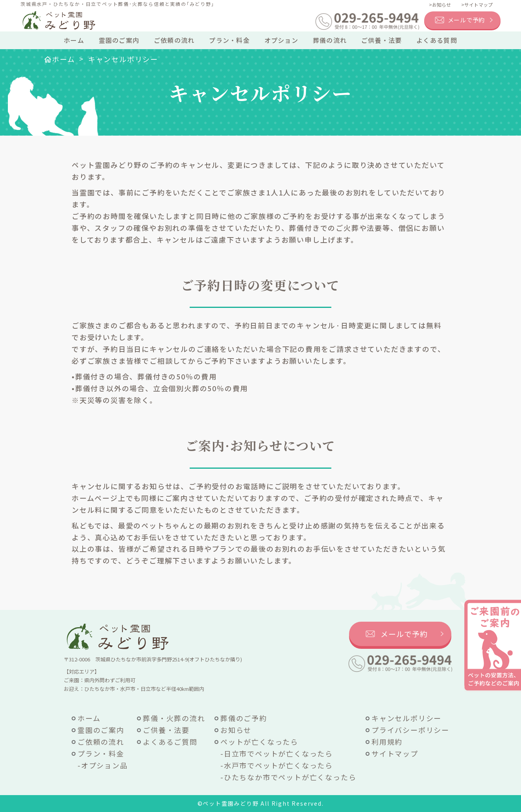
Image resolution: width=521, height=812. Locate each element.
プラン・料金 (229, 40)
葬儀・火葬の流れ (174, 718)
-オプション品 (103, 765)
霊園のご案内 (119, 40)
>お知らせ (440, 5)
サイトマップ (395, 753)
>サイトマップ (477, 5)
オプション (281, 40)
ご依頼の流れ (174, 40)
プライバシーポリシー (410, 730)
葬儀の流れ (330, 40)
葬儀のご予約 (244, 718)
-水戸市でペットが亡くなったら (277, 765)
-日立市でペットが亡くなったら (277, 753)
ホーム (74, 40)
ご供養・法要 (382, 40)
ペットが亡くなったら (259, 742)
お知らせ (236, 730)
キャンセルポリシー (406, 718)
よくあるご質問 (170, 742)
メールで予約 (466, 20)
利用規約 (387, 742)
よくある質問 (437, 40)
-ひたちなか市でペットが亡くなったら (288, 777)
